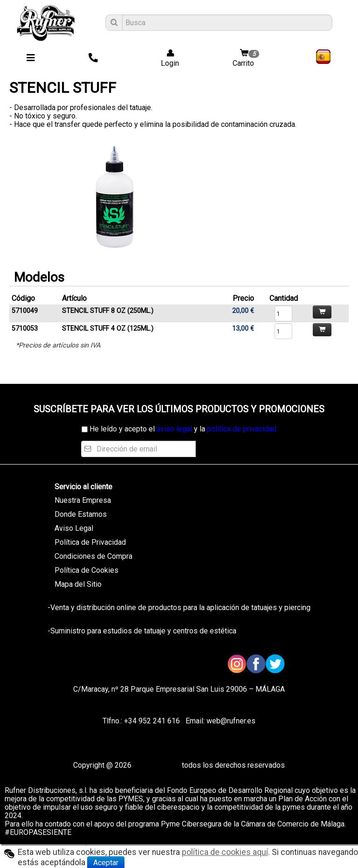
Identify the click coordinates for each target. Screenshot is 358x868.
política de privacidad (242, 429)
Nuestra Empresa (83, 500)
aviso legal (174, 429)
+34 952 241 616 (152, 721)
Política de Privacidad (90, 542)
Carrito (247, 59)
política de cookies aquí (225, 852)
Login (167, 59)
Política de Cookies (86, 570)
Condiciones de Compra (93, 556)
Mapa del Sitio (78, 584)
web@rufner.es (230, 721)
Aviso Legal (74, 528)
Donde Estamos (81, 514)
